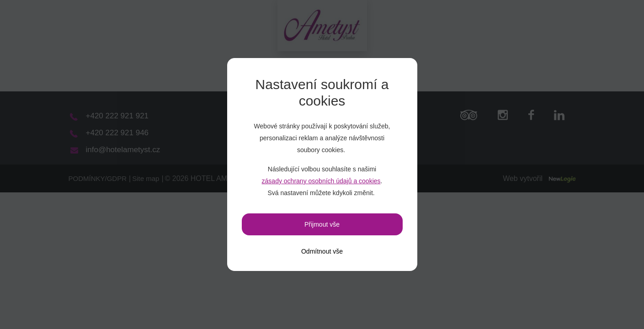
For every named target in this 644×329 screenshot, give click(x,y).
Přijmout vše (322, 224)
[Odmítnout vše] (322, 251)
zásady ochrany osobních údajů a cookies (321, 181)
